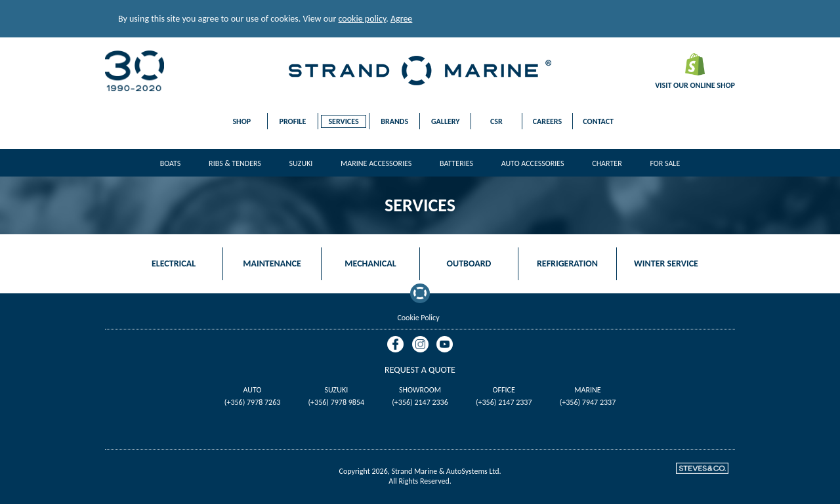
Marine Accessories (376, 163)
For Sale (665, 163)
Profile (293, 121)
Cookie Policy (418, 318)
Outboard (469, 263)
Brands (394, 121)
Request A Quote (420, 370)
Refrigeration (567, 263)
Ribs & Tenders (235, 163)
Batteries (456, 163)
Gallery (446, 121)
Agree (401, 19)
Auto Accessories (533, 163)
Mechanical (370, 263)
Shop (241, 121)
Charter (607, 163)
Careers (547, 121)
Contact (598, 121)
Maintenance (272, 263)
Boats (171, 163)
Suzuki (301, 163)
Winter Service (666, 263)
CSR (496, 121)
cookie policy (363, 19)
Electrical (174, 263)
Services (343, 121)
